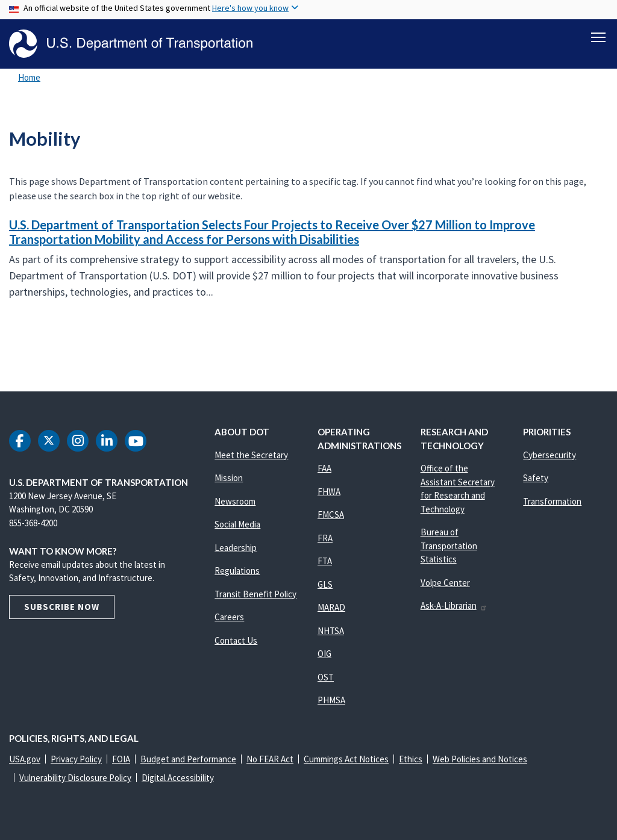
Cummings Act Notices (346, 759)
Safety (536, 478)
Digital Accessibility (178, 778)
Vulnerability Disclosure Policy (75, 778)
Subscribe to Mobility (7, 341)
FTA (325, 561)
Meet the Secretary (251, 455)
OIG (324, 654)
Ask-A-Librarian (454, 605)
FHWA (329, 492)
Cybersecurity (550, 455)
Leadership (236, 548)
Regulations (237, 571)
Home (29, 77)
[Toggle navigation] (598, 37)
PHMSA (331, 700)
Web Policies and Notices (480, 759)
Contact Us (236, 640)
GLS (325, 584)
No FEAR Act (270, 759)
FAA (324, 468)
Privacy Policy (76, 759)
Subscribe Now (62, 607)
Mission (229, 478)
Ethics (411, 759)
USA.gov (25, 759)
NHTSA (331, 631)
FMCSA (331, 515)
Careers (229, 617)
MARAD (331, 607)
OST (326, 677)
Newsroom (235, 501)
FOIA (121, 759)
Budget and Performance (188, 759)
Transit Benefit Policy (255, 594)
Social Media (237, 524)
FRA (325, 538)
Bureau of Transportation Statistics (449, 546)
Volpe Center (445, 583)
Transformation (552, 501)
